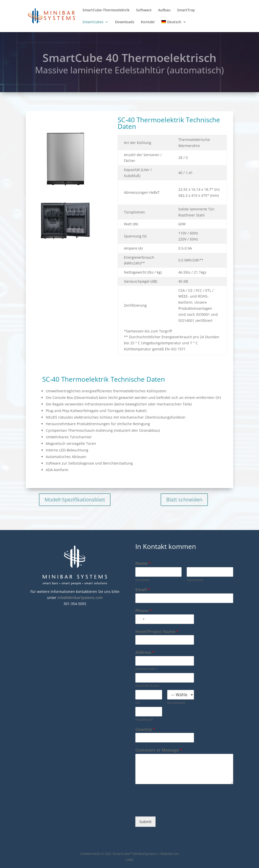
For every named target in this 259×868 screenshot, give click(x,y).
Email (143, 590)
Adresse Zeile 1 (146, 669)
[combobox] (141, 619)
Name (143, 563)
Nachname (195, 580)
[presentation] (174, 808)
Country (145, 729)
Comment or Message (159, 750)
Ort (138, 703)
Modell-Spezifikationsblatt (75, 500)
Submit (145, 822)
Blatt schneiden (184, 500)
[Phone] (165, 619)
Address (145, 652)
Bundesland (176, 703)
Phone (143, 611)
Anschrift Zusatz (147, 686)
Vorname (142, 580)
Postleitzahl (144, 720)
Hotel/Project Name (157, 632)
